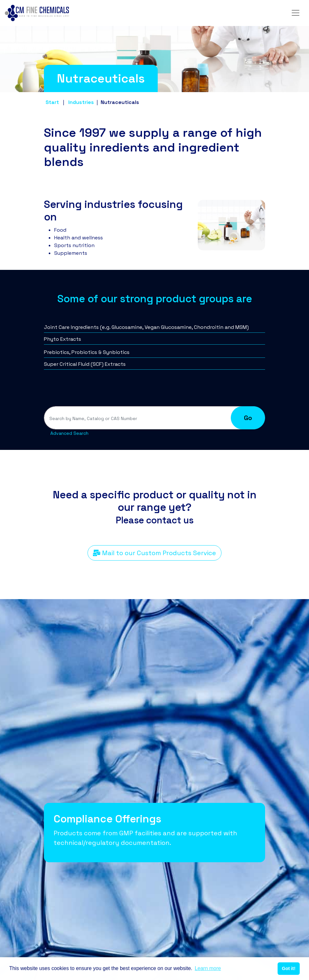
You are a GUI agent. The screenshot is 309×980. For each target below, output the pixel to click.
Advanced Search (69, 433)
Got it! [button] (288, 968)
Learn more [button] (208, 968)
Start (52, 102)
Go (248, 418)
